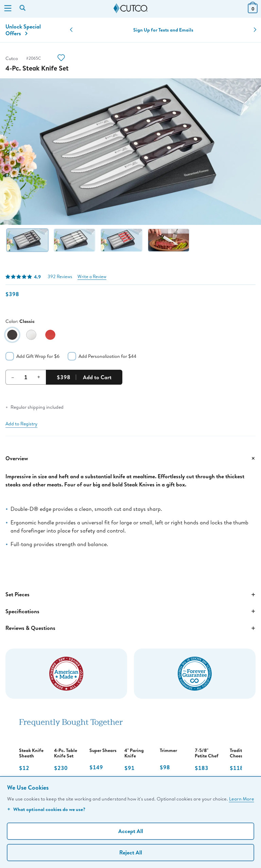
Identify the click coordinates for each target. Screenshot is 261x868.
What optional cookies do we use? (46, 809)
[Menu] (8, 9)
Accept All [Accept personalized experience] (131, 831)
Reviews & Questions (130, 628)
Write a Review (92, 277)
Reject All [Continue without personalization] (131, 852)
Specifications (130, 611)
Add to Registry (21, 424)
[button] (71, 30)
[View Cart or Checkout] (253, 11)
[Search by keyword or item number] (23, 8)
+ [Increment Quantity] (39, 377)
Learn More (242, 799)
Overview (130, 458)
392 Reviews (60, 277)
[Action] (61, 59)
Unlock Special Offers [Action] (23, 30)
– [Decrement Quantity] (13, 377)
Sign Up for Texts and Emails (163, 30)
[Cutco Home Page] (130, 8)
